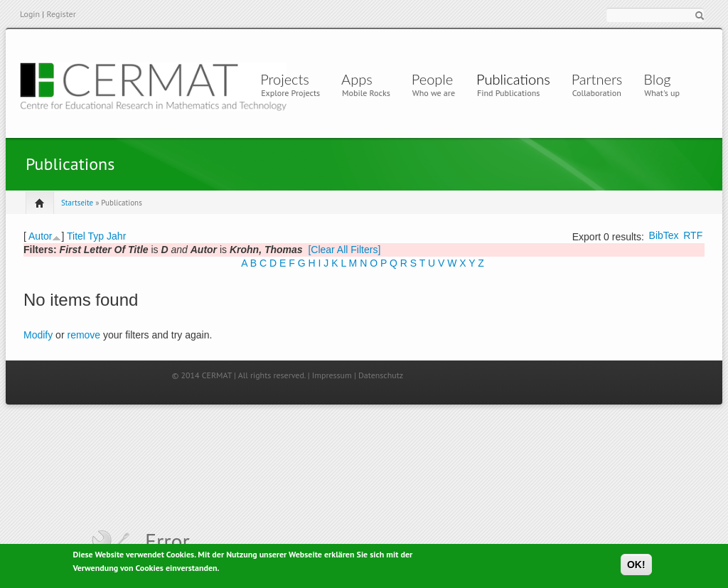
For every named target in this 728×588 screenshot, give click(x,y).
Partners (597, 79)
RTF (693, 235)
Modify (38, 335)
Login (30, 14)
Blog (657, 79)
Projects (285, 79)
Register (61, 14)
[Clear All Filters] (344, 250)
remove (84, 335)
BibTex (664, 235)
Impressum (332, 375)
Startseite (77, 203)
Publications (513, 79)
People (432, 79)
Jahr (116, 236)
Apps (360, 79)
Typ (96, 236)
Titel (76, 236)
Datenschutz (381, 375)
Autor (40, 236)
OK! (636, 567)
